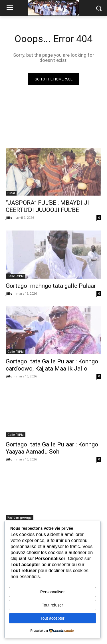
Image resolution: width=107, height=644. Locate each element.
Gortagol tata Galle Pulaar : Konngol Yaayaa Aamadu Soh (53, 448)
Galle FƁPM (16, 276)
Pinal (11, 193)
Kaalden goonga (20, 517)
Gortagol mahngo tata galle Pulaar (51, 286)
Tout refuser (53, 605)
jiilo (9, 217)
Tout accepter (53, 618)
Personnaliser (53, 592)
